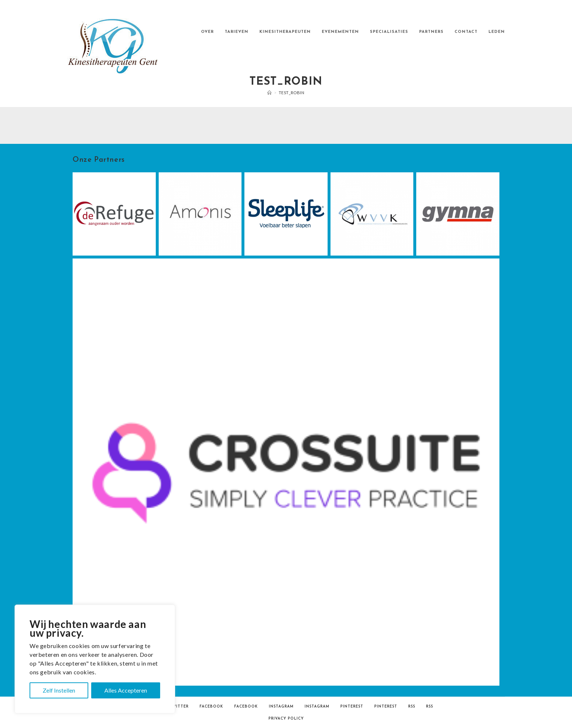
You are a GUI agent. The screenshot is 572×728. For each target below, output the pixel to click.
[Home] (270, 93)
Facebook (211, 707)
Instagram (281, 707)
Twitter (179, 707)
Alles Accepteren (126, 690)
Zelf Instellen (59, 690)
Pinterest (352, 707)
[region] (95, 659)
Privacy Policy (286, 719)
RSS (412, 707)
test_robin (292, 93)
